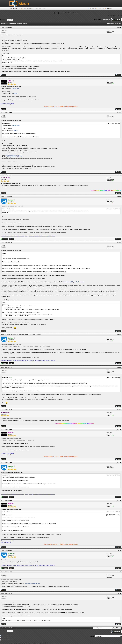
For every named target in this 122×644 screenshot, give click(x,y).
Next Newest (13, 628)
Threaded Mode (111, 23)
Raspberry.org (15, 88)
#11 (120, 463)
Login (24, 9)
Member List (100, 9)
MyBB (39, 643)
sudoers (15, 93)
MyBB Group (51, 643)
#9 (121, 410)
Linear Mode (118, 23)
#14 (120, 572)
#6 (121, 243)
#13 (120, 550)
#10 (120, 430)
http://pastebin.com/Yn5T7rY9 (14, 155)
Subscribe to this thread (8, 640)
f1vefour (39, 335)
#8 (121, 367)
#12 (120, 501)
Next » (11, 20)
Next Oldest (5, 628)
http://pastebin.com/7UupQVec (15, 157)
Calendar (109, 9)
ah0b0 (3, 31)
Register (30, 9)
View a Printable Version (8, 636)
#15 (120, 593)
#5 (121, 197)
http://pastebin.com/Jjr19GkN (32, 583)
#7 (121, 335)
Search (92, 9)
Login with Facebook (41, 9)
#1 (121, 27)
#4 (121, 175)
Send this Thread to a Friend (9, 638)
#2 (121, 78)
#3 (121, 113)
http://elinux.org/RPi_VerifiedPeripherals (74, 282)
